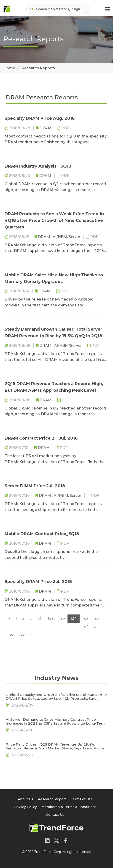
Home (9, 68)
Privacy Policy (25, 807)
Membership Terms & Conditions (69, 807)
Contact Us (55, 815)
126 (96, 618)
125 (85, 618)
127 (85, 626)
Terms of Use (82, 799)
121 (40, 618)
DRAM (46, 128)
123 (62, 618)
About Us (26, 799)
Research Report (52, 799)
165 (11, 634)
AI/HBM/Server (67, 237)
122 (51, 618)
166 (22, 634)
